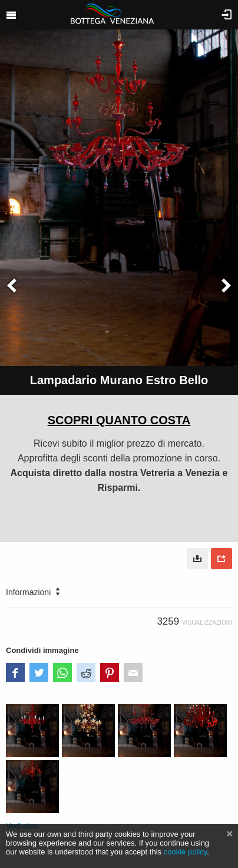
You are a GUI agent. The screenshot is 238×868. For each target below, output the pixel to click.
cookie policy (186, 852)
